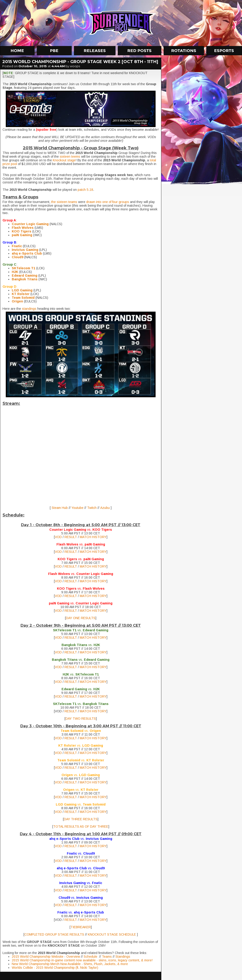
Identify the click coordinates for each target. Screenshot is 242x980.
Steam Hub (59, 508)
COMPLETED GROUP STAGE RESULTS (54, 934)
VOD (58, 537)
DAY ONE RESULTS (81, 618)
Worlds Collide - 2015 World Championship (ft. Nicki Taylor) (55, 968)
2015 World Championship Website (38, 957)
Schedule (91, 957)
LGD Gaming (22, 290)
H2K (15, 272)
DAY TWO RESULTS (81, 719)
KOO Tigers (22, 231)
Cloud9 (18, 257)
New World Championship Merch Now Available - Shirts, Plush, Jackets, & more (70, 964)
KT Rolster (21, 294)
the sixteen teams (64, 202)
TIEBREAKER (81, 927)
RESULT (71, 537)
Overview (73, 957)
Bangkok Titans (25, 279)
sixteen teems (70, 157)
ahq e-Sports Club (27, 253)
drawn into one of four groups (108, 202)
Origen (17, 301)
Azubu (105, 508)
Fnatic (17, 246)
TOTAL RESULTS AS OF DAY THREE (81, 826)
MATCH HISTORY (93, 537)
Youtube (78, 508)
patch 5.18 (85, 190)
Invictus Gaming (25, 250)
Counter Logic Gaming (30, 224)
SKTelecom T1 (24, 268)
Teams (107, 957)
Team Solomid (23, 298)
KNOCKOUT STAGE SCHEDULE (112, 934)
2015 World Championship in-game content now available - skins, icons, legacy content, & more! (82, 960)
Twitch (92, 508)
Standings (123, 957)
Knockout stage (64, 160)
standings (30, 309)
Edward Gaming (25, 275)
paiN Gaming (22, 235)
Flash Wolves (23, 228)
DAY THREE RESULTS (81, 819)
